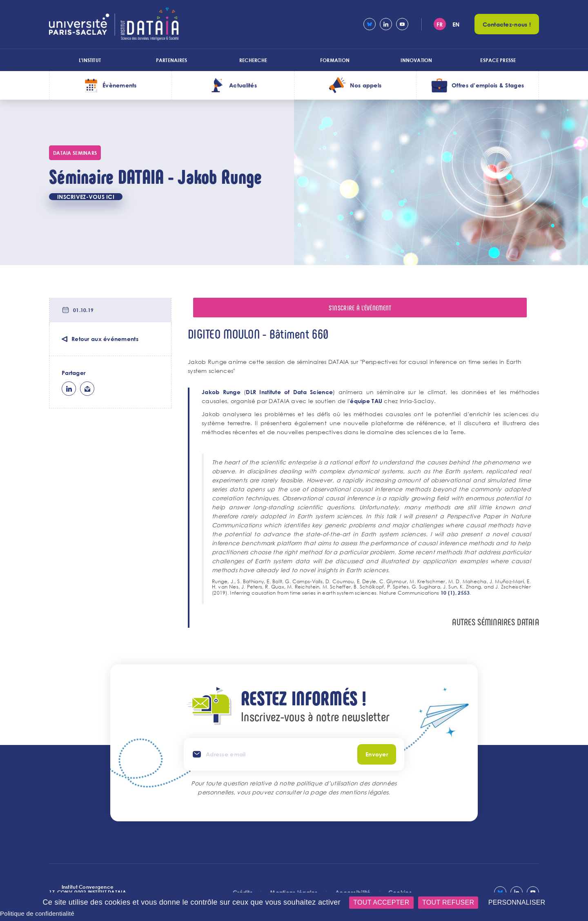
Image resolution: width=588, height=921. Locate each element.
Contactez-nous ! (507, 24)
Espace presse (498, 60)
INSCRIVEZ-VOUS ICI (86, 197)
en (456, 24)
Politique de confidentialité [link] (37, 913)
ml (87, 389)
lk (69, 389)
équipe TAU (366, 401)
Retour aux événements (105, 339)
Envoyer (377, 754)
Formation (335, 60)
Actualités (243, 85)
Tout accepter (381, 902)
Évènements (120, 85)
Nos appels (366, 85)
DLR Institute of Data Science (289, 392)
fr (440, 24)
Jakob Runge (221, 392)
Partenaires (172, 60)
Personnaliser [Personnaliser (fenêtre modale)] (517, 902)
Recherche (253, 60)
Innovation (416, 60)
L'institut (90, 60)
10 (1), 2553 (455, 593)
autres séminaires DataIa (496, 622)
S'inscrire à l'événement (360, 308)
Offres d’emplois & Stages (488, 85)
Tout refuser (448, 902)
